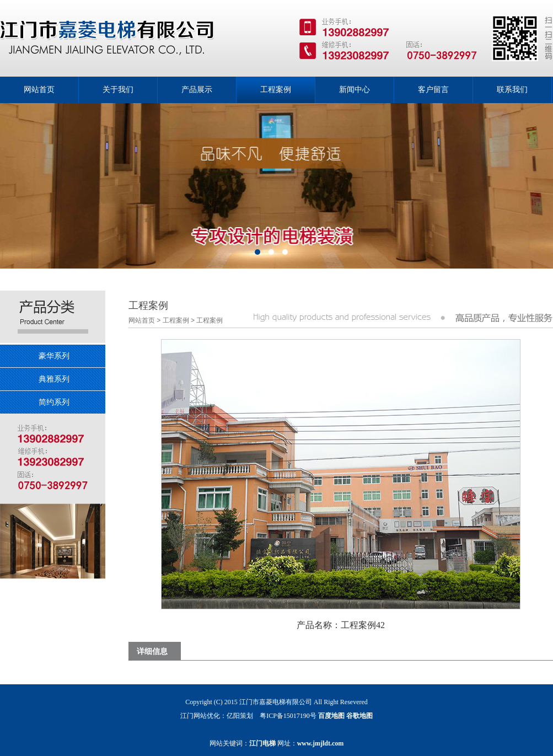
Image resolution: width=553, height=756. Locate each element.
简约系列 (54, 402)
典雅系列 (54, 379)
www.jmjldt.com (321, 743)
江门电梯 (262, 743)
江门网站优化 (200, 716)
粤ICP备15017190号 (288, 716)
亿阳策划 (240, 716)
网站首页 (142, 320)
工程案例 (176, 320)
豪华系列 (54, 356)
